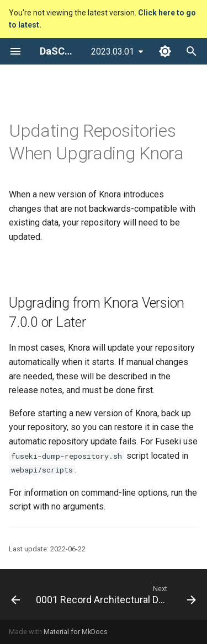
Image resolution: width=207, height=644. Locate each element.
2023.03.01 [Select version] (113, 52)
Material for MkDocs (76, 632)
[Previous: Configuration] (14, 594)
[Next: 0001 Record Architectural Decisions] (115, 594)
